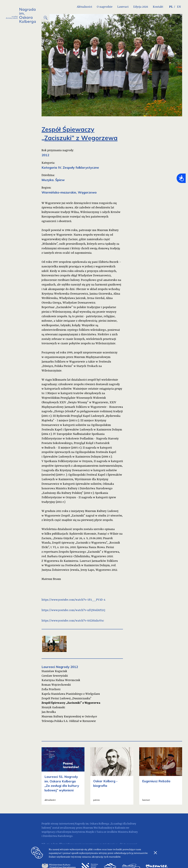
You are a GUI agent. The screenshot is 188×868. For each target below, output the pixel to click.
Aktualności (84, 7)
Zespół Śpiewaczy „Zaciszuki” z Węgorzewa (71, 703)
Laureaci (123, 7)
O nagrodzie (105, 7)
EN (179, 7)
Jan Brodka (49, 712)
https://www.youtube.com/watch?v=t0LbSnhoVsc (73, 621)
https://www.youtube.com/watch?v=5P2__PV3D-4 (73, 600)
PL (171, 7)
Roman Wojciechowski (56, 685)
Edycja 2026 (141, 7)
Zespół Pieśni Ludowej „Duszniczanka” (66, 699)
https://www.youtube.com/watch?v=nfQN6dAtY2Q (73, 610)
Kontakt (158, 7)
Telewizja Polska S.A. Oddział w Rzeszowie (69, 721)
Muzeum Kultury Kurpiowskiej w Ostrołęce (69, 717)
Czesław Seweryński (55, 676)
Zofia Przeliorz (51, 689)
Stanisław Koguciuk (54, 671)
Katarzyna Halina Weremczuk (61, 680)
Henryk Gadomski (53, 708)
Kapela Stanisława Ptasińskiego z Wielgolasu (71, 694)
